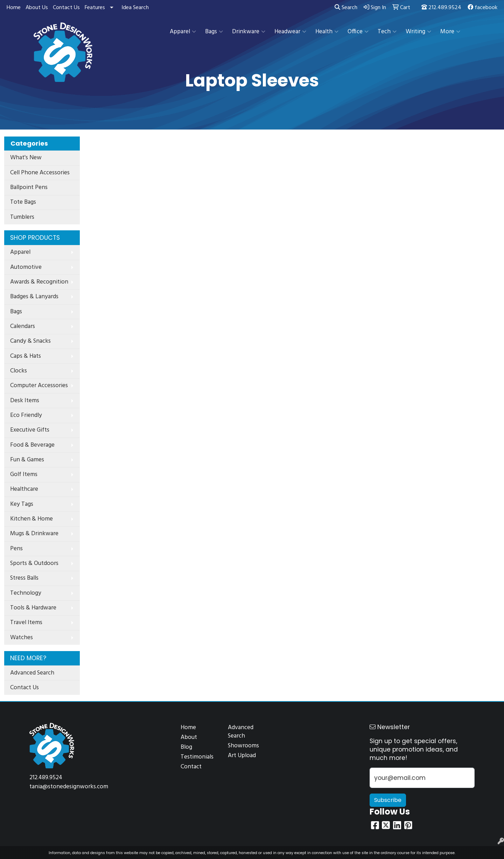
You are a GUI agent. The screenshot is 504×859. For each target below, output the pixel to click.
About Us (37, 8)
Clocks (19, 371)
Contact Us (66, 8)
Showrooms (243, 746)
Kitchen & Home (31, 519)
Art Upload (242, 756)
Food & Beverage (32, 445)
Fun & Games (27, 460)
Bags (214, 32)
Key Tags (22, 504)
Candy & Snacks (30, 341)
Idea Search (135, 8)
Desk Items (25, 401)
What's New (26, 158)
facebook (482, 8)
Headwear (290, 32)
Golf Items (24, 474)
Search (346, 8)
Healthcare (24, 489)
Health (327, 32)
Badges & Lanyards (34, 297)
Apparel (183, 32)
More (450, 32)
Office (358, 32)
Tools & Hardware (33, 608)
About (189, 737)
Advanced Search (32, 673)
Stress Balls (24, 578)
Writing (418, 32)
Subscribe (388, 800)
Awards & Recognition (39, 282)
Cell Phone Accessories (40, 173)
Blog (186, 747)
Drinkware (249, 32)
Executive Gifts (30, 430)
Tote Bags (23, 202)
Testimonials (197, 757)
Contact (191, 767)
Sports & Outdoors (34, 563)
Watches (22, 638)
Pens (16, 549)
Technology (26, 593)
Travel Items (26, 623)
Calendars (23, 326)
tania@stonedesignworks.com (69, 787)
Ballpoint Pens (29, 187)
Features (95, 8)
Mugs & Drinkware (34, 534)
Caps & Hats (26, 356)
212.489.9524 (441, 8)
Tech (387, 32)
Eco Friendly (26, 415)
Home (14, 8)
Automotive (26, 267)
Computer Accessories (39, 386)
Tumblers (22, 217)
